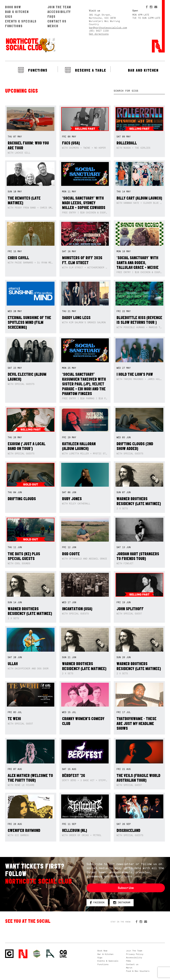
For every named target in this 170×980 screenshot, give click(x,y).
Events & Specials (21, 21)
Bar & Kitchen (17, 12)
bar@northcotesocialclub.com (108, 28)
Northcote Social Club (30, 45)
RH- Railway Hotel (50, 953)
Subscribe (126, 888)
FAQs (52, 16)
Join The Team (59, 7)
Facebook (97, 903)
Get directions (99, 34)
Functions (14, 26)
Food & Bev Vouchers (138, 971)
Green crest (37, 954)
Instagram (122, 903)
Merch (53, 26)
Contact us (57, 21)
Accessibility (59, 12)
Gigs (9, 16)
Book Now (13, 7)
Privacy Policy (135, 954)
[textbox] (139, 91)
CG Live (63, 954)
